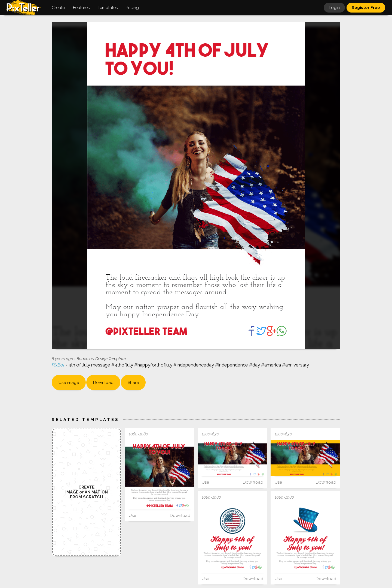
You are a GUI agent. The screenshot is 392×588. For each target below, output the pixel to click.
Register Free (366, 8)
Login (334, 8)
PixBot (59, 365)
